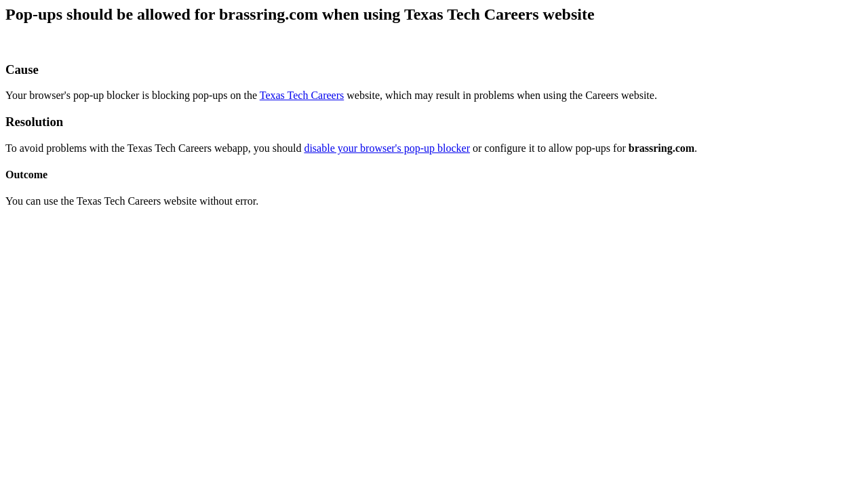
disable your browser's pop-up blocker (387, 148)
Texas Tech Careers (302, 95)
